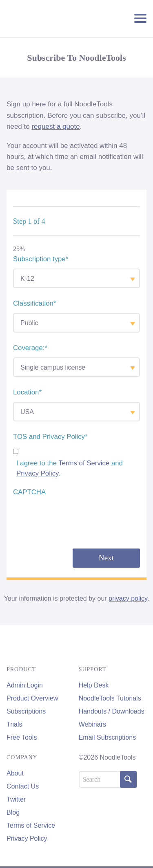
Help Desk (94, 685)
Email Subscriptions (108, 737)
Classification (34, 303)
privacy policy (128, 598)
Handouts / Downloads (112, 711)
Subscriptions (26, 711)
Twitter (16, 799)
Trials (14, 724)
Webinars (92, 724)
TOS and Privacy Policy (50, 437)
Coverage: (30, 348)
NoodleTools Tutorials (110, 698)
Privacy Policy (37, 473)
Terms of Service (84, 463)
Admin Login (25, 685)
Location (27, 392)
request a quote (55, 127)
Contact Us (23, 786)
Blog (13, 812)
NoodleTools (51, 19)
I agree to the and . (70, 468)
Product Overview (32, 698)
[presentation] (75, 518)
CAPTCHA (29, 492)
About (15, 773)
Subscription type (41, 259)
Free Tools (22, 737)
